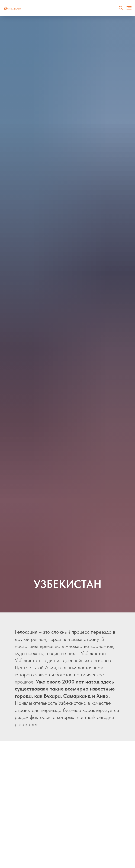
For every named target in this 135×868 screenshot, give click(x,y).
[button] (121, 8)
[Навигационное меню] (129, 8)
